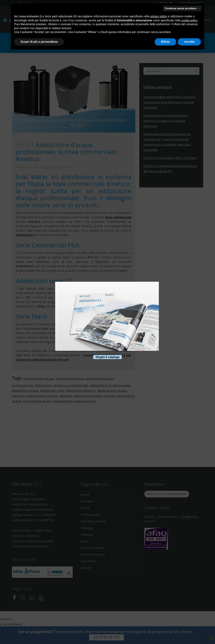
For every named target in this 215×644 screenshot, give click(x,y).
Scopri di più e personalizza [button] (39, 42)
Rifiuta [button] (165, 42)
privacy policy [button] (159, 16)
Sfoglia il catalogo (107, 357)
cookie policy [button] (189, 20)
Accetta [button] (189, 42)
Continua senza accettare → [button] (182, 8)
